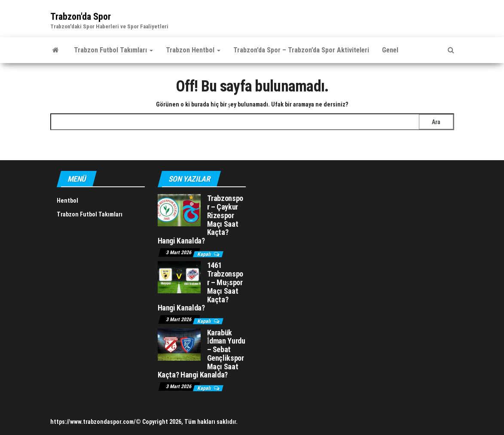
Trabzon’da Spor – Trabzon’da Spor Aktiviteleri (301, 50)
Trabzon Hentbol (193, 50)
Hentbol (67, 201)
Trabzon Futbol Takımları (113, 50)
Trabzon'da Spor (81, 17)
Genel (390, 50)
